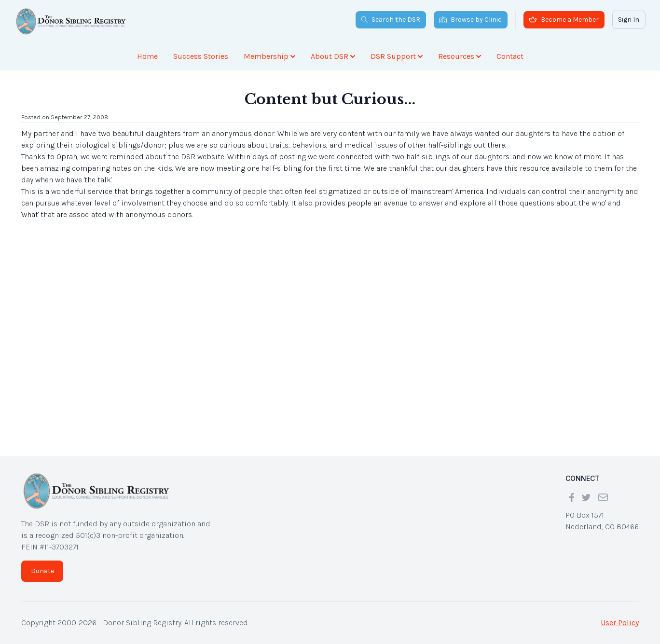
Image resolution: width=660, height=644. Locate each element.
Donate (42, 571)
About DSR (333, 56)
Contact (510, 56)
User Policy (620, 623)
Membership (269, 56)
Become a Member (564, 20)
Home (147, 56)
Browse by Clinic (470, 20)
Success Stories (201, 56)
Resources (460, 56)
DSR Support (397, 56)
